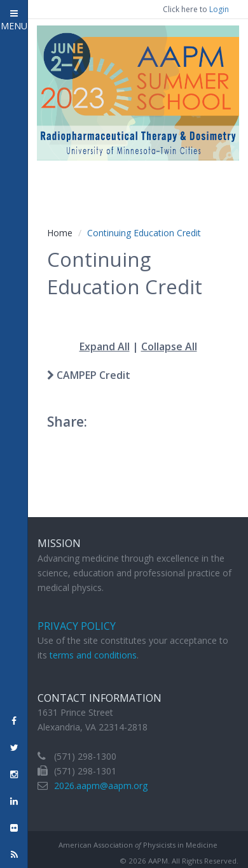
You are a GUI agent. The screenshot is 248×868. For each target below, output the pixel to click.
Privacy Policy (77, 626)
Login (219, 9)
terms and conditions (93, 655)
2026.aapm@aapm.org (101, 786)
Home (60, 233)
